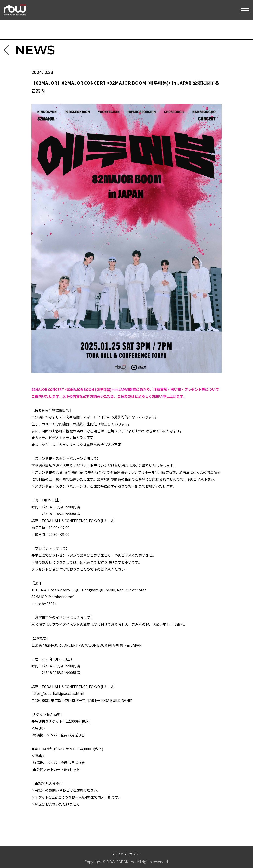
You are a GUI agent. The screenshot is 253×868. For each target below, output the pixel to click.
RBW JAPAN (15, 6)
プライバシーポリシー (126, 854)
